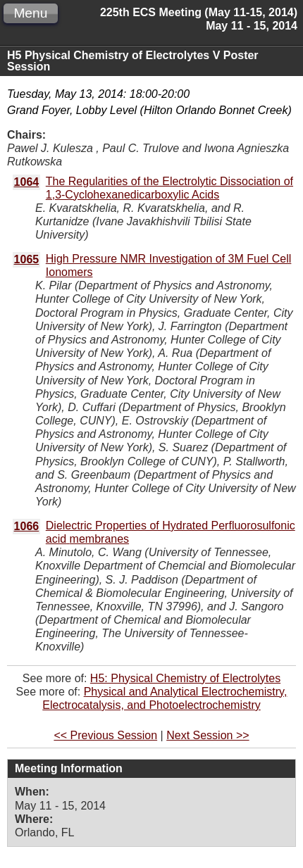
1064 (27, 182)
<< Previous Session (105, 735)
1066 (27, 526)
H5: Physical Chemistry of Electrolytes (185, 678)
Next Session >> (208, 735)
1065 (27, 259)
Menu (30, 13)
